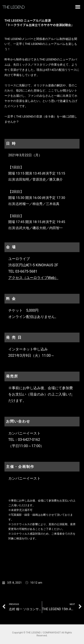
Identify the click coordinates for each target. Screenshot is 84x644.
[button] (78, 7)
